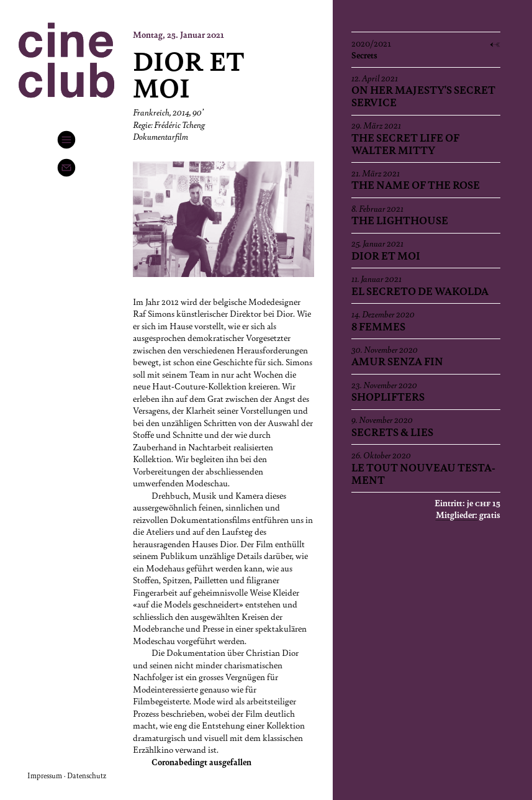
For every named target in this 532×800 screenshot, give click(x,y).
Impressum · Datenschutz (67, 775)
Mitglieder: (457, 514)
